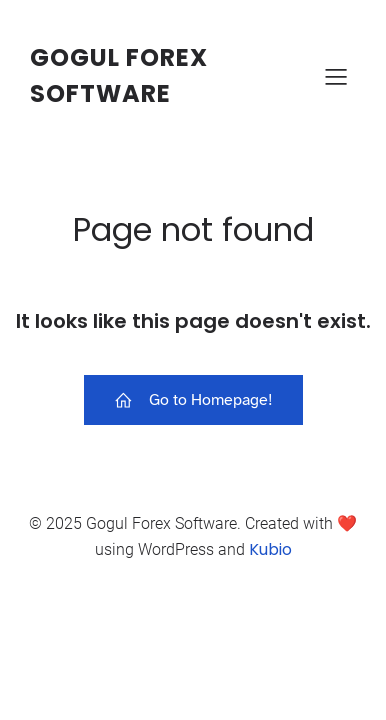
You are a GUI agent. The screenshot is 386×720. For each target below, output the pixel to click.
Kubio (270, 549)
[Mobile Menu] (336, 76)
